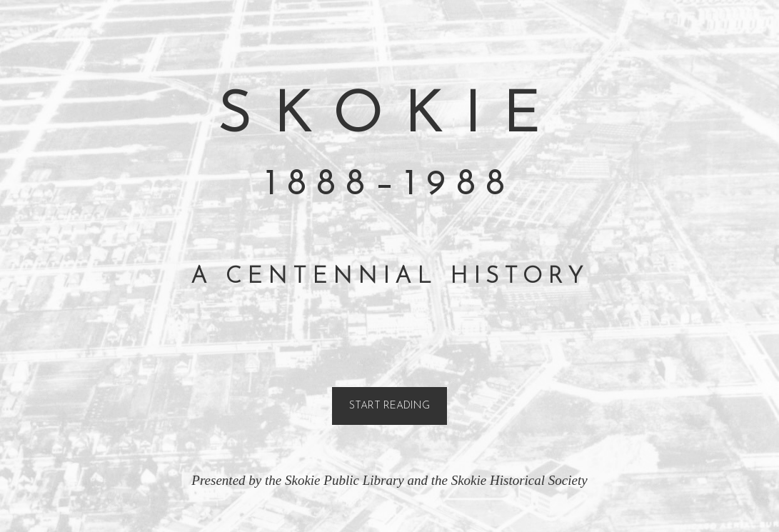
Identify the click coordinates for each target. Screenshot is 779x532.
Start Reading (389, 406)
